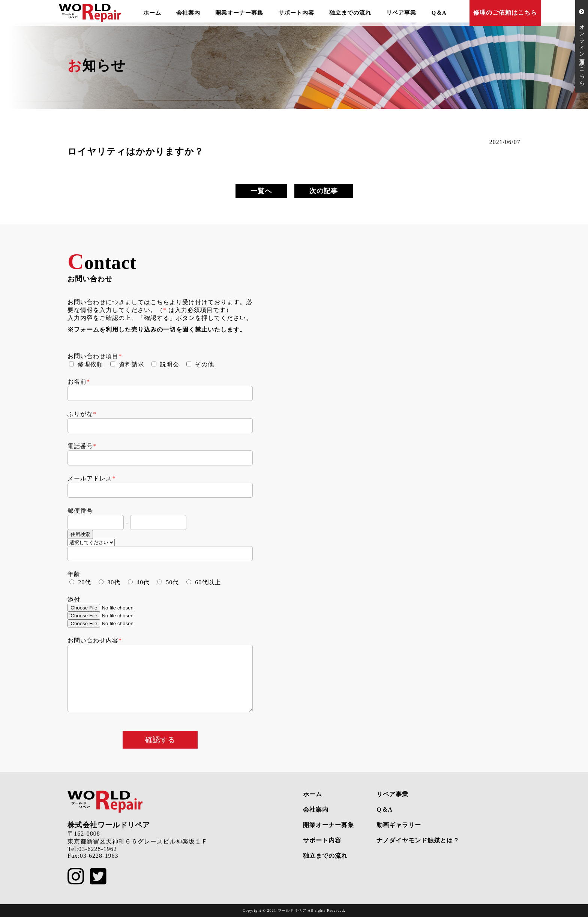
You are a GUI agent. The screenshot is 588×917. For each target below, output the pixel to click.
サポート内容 (296, 13)
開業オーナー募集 (239, 13)
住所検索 (80, 534)
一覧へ (261, 191)
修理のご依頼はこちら (505, 13)
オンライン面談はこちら (582, 46)
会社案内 (188, 13)
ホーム (152, 13)
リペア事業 (401, 13)
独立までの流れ (350, 13)
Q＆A (439, 13)
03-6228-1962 (98, 849)
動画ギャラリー (399, 825)
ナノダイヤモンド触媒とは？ (418, 840)
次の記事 (324, 191)
